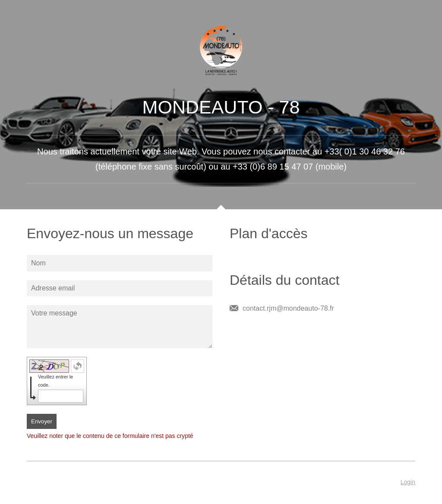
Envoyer (42, 421)
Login (408, 482)
